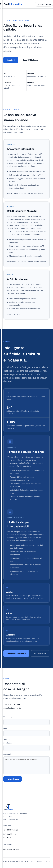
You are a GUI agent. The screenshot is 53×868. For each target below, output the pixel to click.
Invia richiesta (13, 779)
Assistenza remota (11, 849)
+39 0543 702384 (44, 4)
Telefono (26, 745)
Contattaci (11, 60)
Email (26, 732)
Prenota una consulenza (16, 653)
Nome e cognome (26, 720)
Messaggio (26, 764)
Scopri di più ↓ (14, 314)
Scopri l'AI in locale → (32, 60)
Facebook (7, 838)
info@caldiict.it (40, 653)
